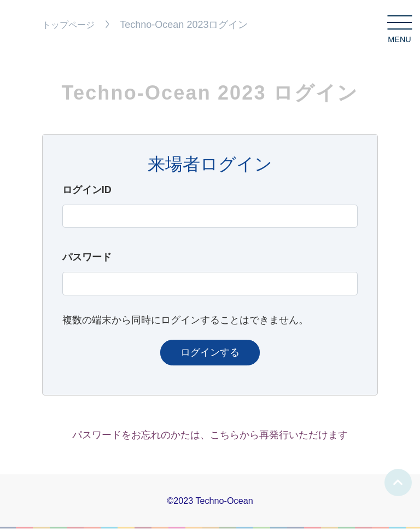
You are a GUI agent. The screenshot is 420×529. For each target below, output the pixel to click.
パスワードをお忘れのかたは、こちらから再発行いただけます (210, 435)
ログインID (87, 190)
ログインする (210, 352)
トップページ (68, 25)
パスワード (87, 257)
